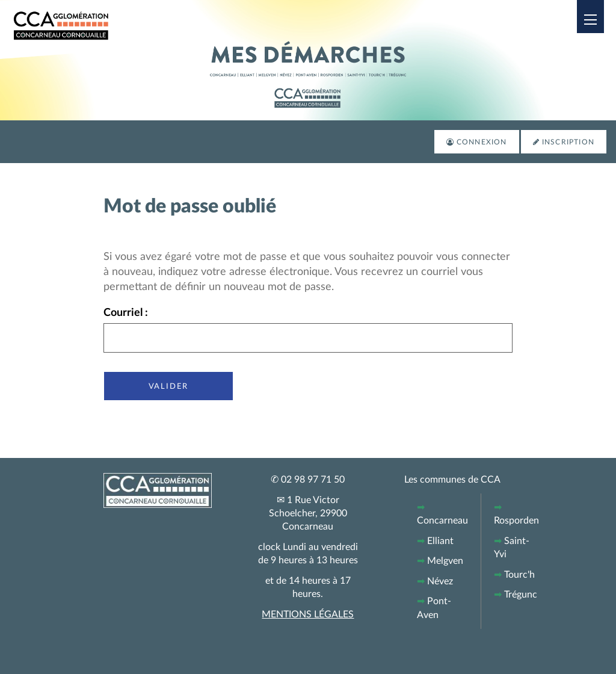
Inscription (568, 142)
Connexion (482, 142)
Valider (169, 386)
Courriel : (126, 313)
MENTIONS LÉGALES (308, 614)
